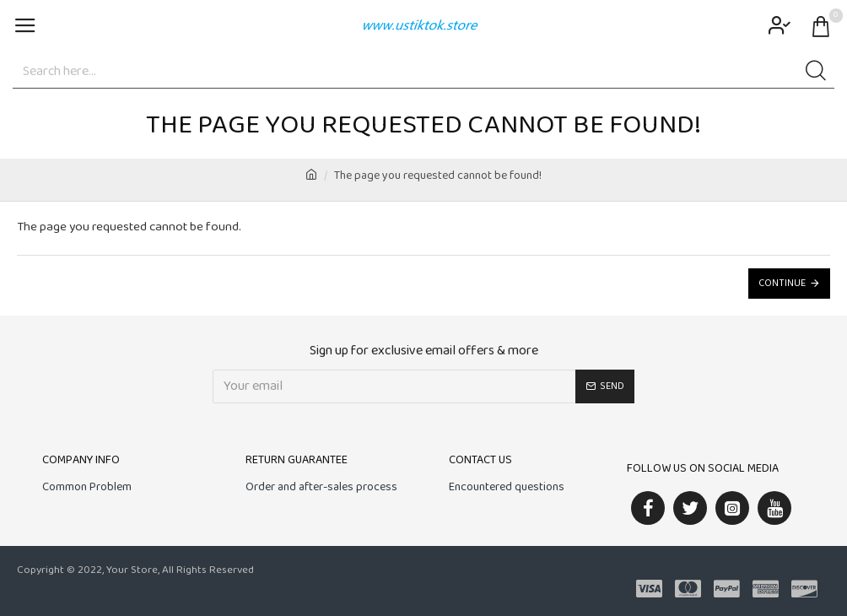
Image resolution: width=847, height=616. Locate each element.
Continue (782, 284)
